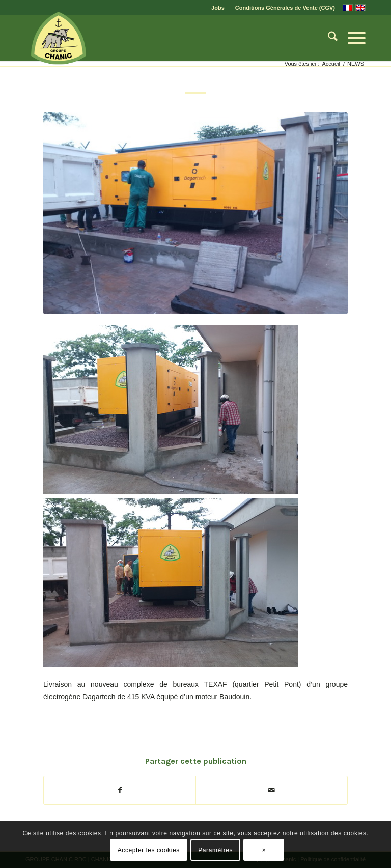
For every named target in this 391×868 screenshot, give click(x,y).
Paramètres (215, 850)
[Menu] (352, 38)
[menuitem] (218, 8)
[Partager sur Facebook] (120, 790)
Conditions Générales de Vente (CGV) (285, 8)
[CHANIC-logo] (59, 38)
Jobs (218, 8)
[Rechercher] (328, 38)
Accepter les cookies (149, 850)
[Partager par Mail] (272, 790)
